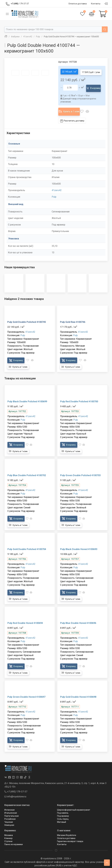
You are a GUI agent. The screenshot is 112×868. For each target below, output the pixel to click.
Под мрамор (63, 811)
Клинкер (8, 833)
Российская (10, 814)
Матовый (62, 817)
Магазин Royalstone (67, 830)
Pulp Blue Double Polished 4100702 (27, 470)
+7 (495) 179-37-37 (16, 787)
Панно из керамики (14, 839)
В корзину (94, 86)
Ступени (8, 836)
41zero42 (57, 185)
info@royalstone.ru (15, 792)
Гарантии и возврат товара (70, 836)
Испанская (9, 805)
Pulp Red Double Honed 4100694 (25, 618)
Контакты (62, 839)
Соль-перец (63, 814)
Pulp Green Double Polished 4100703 (80, 470)
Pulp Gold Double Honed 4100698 (78, 692)
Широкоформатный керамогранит (74, 805)
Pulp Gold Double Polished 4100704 (27, 544)
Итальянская (11, 808)
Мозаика (9, 830)
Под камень (63, 808)
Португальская (12, 811)
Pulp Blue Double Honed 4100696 (78, 618)
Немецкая (9, 820)
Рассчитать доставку (72, 116)
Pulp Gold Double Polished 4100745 (27, 317)
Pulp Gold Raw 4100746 (73, 317)
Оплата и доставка (66, 833)
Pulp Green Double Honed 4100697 (26, 692)
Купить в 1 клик (70, 108)
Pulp (54, 192)
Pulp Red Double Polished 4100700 (79, 396)
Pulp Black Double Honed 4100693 (79, 544)
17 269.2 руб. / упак (91, 71)
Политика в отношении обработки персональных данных (56, 864)
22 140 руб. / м (69, 71)
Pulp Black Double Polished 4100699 (27, 396)
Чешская (9, 817)
